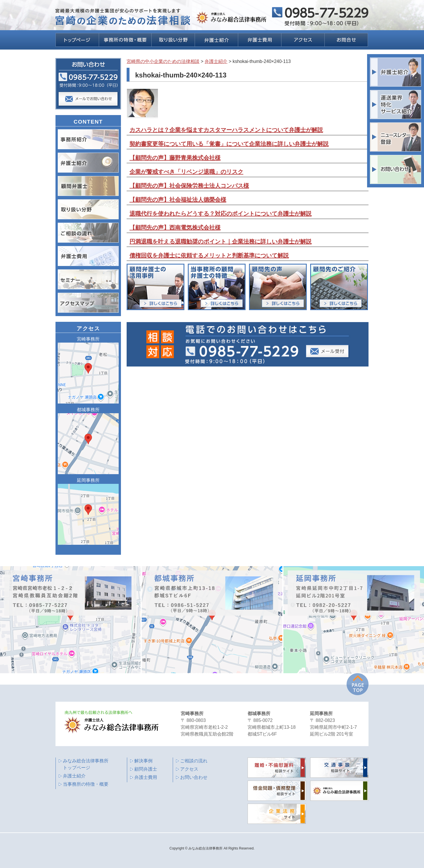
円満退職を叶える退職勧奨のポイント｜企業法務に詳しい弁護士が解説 (221, 241)
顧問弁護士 (146, 769)
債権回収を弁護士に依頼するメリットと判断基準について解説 (209, 255)
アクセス (189, 769)
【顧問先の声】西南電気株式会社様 (175, 228)
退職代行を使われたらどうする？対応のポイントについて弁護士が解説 (221, 214)
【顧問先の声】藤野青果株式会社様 (175, 158)
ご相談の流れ (194, 761)
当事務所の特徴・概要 (86, 784)
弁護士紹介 (74, 776)
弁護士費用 (146, 777)
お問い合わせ (194, 777)
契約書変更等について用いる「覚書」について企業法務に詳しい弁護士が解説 (229, 144)
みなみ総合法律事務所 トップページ (86, 764)
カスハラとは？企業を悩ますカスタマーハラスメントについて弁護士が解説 (226, 130)
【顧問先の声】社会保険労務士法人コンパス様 (189, 186)
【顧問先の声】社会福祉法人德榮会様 (178, 200)
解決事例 (143, 761)
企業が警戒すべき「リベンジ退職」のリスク (186, 172)
